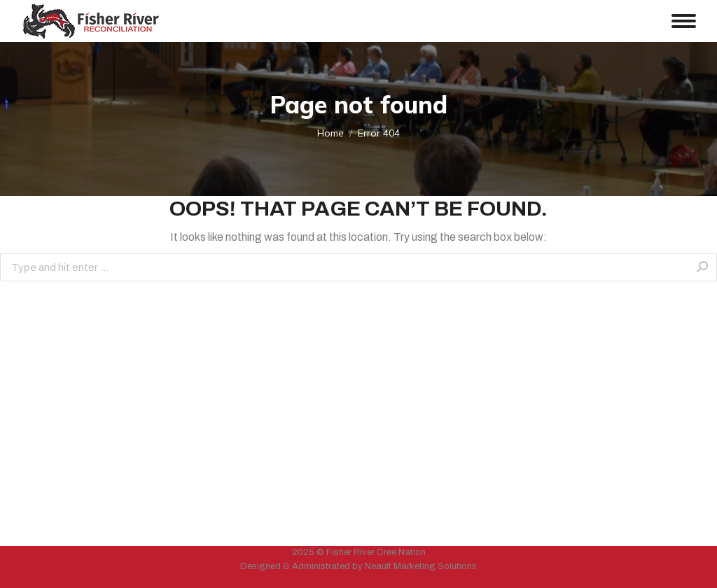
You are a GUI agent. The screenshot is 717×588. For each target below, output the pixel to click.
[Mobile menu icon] (684, 21)
